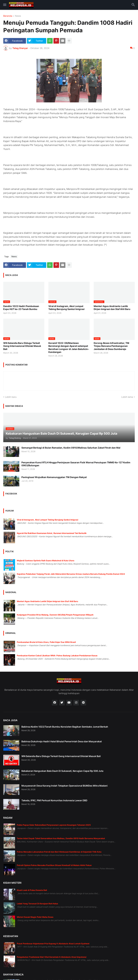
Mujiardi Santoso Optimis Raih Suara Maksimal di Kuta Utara (46, 561)
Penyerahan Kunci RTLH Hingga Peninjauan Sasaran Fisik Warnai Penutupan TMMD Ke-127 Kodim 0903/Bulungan (76, 464)
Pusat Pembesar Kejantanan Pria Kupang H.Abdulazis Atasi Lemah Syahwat (53, 944)
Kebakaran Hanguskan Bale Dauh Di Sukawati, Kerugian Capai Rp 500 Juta (62, 771)
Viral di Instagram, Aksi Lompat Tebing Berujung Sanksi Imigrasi (66, 308)
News (18, 16)
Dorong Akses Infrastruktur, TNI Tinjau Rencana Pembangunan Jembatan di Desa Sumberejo (111, 346)
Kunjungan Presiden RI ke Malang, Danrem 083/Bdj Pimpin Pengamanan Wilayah (55, 615)
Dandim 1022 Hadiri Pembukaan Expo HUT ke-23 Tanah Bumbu (21, 308)
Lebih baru (11, 397)
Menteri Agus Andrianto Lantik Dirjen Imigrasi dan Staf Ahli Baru (112, 308)
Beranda (8, 16)
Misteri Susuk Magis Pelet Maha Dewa (35, 917)
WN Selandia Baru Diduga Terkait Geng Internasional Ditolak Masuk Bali (22, 346)
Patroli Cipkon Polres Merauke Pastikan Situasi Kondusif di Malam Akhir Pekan (54, 865)
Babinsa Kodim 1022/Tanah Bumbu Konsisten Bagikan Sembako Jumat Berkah (65, 727)
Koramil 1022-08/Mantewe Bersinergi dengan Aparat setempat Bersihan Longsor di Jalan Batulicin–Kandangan (69, 347)
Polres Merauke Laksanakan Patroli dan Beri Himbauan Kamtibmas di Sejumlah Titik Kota (59, 852)
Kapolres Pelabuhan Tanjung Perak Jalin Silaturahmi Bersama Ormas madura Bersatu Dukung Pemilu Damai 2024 (71, 574)
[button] (4, 5)
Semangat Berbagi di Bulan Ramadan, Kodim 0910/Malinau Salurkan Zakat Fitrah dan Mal (71, 448)
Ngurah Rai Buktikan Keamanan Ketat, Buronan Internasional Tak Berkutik (52, 533)
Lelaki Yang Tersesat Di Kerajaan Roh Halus (37, 904)
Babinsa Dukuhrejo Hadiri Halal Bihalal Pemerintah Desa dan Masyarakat (62, 741)
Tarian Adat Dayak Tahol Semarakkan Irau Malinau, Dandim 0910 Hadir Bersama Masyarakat (61, 838)
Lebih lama (127, 397)
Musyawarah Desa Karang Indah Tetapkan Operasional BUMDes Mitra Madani (65, 786)
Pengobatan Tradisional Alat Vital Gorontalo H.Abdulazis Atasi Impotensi (52, 957)
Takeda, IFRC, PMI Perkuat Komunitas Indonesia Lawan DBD (54, 800)
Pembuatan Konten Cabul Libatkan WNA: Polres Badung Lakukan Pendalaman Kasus (57, 656)
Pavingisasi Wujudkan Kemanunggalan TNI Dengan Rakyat (54, 477)
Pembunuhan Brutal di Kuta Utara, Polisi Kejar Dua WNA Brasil (46, 642)
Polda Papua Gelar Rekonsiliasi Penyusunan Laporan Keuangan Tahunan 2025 (54, 825)
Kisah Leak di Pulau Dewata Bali (32, 890)
